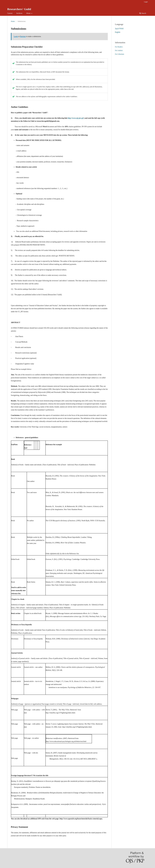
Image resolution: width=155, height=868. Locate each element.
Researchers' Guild (19, 9)
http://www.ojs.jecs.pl (76, 118)
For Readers (119, 47)
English (118, 32)
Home (13, 21)
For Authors (119, 50)
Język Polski (119, 29)
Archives (19, 13)
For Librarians (120, 54)
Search (143, 13)
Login (146, 2)
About (29, 13)
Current (10, 13)
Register (23, 36)
